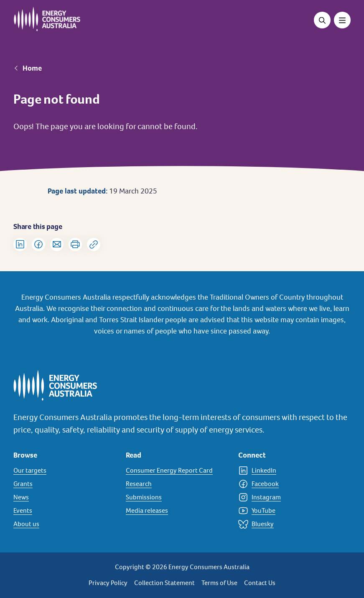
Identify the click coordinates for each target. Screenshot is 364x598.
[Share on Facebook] (38, 244)
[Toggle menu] (342, 20)
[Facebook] (289, 484)
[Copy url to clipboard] (94, 244)
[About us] (65, 524)
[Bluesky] (289, 524)
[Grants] (65, 484)
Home (32, 68)
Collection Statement (164, 583)
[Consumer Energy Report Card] (177, 471)
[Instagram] (289, 497)
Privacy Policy (108, 583)
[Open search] (322, 20)
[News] (65, 497)
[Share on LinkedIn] (20, 244)
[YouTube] (289, 511)
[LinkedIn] (289, 471)
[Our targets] (65, 471)
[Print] (75, 244)
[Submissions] (177, 497)
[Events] (65, 511)
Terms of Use (219, 583)
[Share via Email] (57, 244)
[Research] (177, 484)
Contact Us (260, 583)
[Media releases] (177, 511)
